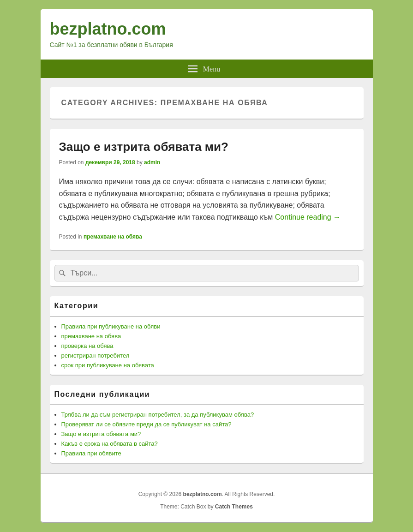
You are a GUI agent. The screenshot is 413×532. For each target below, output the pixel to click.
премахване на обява (113, 237)
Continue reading (308, 217)
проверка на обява (87, 346)
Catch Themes (234, 507)
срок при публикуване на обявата (108, 365)
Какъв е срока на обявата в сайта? (110, 444)
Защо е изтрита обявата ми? (144, 147)
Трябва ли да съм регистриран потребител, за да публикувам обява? (158, 415)
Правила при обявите (91, 453)
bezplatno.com (108, 29)
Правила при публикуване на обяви (111, 326)
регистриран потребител (96, 356)
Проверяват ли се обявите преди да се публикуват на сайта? (147, 424)
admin (152, 162)
